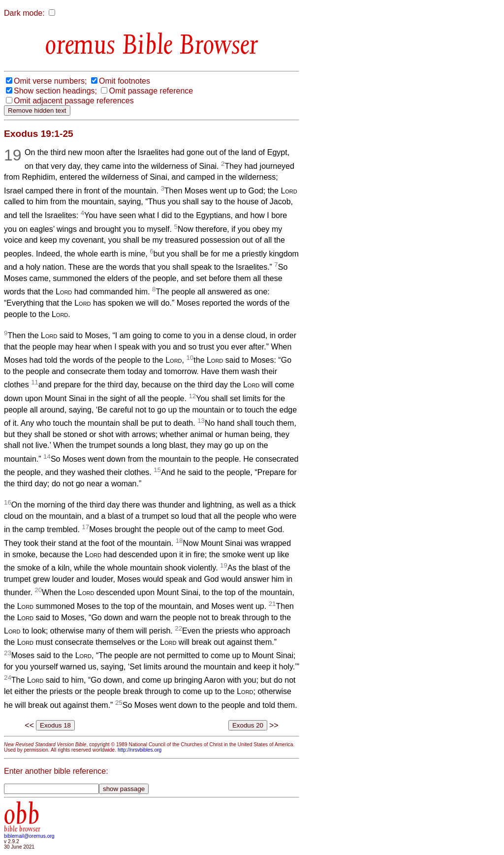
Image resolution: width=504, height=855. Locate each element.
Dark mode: (24, 13)
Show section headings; (55, 91)
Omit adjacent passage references (74, 101)
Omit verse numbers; (50, 81)
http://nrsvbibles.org (140, 750)
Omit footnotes (125, 81)
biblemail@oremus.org (29, 836)
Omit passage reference (151, 91)
